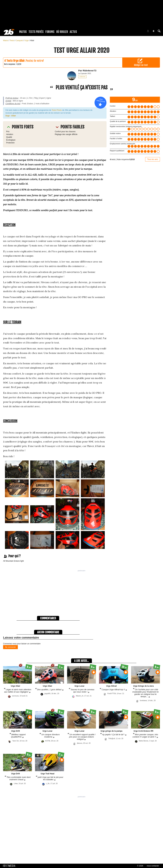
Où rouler (62, 32)
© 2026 (140, 866)
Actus (73, 32)
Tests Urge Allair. (16, 61)
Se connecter (10, 647)
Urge (27, 40)
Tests (12, 40)
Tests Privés (36, 32)
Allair (32, 40)
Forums (50, 32)
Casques (20, 40)
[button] (154, 31)
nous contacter (153, 866)
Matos (23, 32)
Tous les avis (153, 159)
